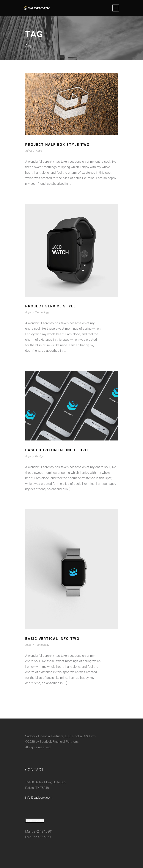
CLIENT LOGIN (35, 821)
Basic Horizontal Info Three (57, 450)
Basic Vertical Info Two (52, 639)
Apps (39, 151)
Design (39, 456)
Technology (42, 312)
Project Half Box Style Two (57, 145)
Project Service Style (51, 306)
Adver (29, 151)
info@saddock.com (39, 798)
